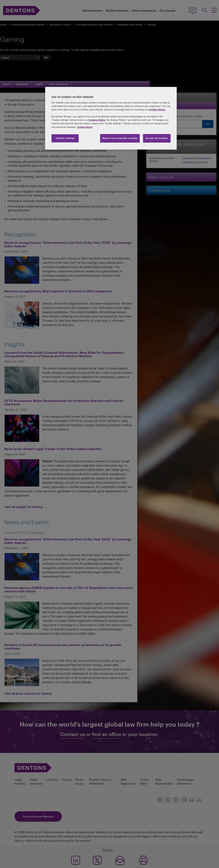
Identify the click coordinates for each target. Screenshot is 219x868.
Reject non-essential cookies (120, 138)
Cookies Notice (157, 110)
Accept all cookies (157, 138)
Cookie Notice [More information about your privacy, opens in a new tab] (85, 127)
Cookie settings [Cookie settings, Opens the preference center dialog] (65, 138)
